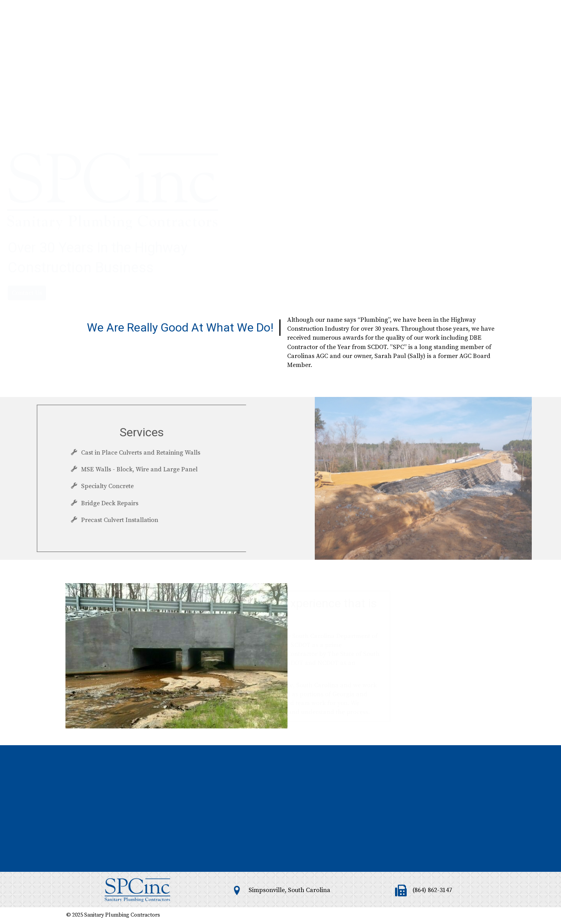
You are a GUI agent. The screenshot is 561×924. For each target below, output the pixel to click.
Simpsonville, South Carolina (289, 890)
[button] (27, 217)
